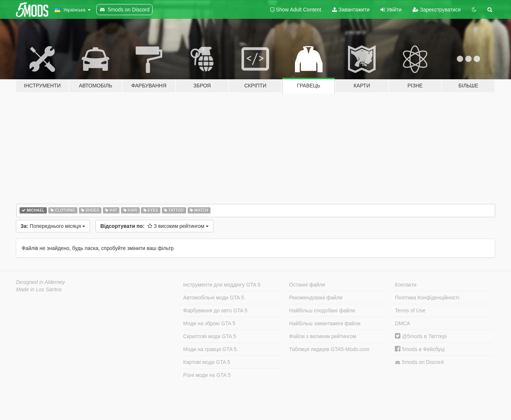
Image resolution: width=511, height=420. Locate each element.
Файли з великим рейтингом (323, 336)
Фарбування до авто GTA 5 (215, 310)
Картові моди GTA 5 (207, 362)
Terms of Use (410, 310)
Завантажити (351, 10)
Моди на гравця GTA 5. (211, 349)
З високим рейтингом (154, 226)
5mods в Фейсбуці (420, 349)
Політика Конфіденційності (427, 298)
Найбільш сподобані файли (322, 310)
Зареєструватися (437, 10)
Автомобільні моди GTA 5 (214, 298)
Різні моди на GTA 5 (207, 375)
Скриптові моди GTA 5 (210, 336)
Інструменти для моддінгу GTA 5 (222, 285)
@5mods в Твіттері (421, 336)
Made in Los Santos (39, 289)
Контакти (406, 285)
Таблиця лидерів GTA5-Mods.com (329, 349)
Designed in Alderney (41, 282)
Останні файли (307, 285)
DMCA (402, 323)
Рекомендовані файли (316, 298)
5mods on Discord (419, 362)
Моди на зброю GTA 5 (209, 323)
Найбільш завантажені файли (325, 323)
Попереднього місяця (53, 226)
